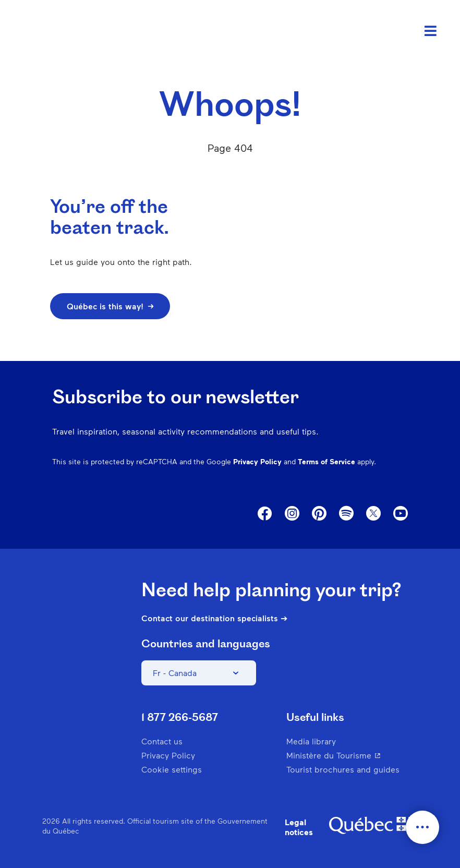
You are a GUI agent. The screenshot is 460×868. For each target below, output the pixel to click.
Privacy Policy (257, 461)
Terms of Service (326, 461)
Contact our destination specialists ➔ (214, 618)
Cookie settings (172, 769)
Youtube (401, 514)
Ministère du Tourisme (352, 755)
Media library (311, 741)
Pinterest (319, 514)
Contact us (162, 741)
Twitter (373, 514)
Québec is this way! (110, 306)
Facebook (265, 514)
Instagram (292, 514)
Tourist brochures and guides (343, 769)
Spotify (346, 514)
